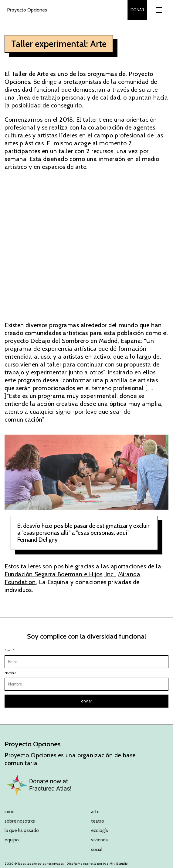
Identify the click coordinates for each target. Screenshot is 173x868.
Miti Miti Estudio (115, 864)
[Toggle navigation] (158, 10)
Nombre (10, 673)
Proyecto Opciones (27, 10)
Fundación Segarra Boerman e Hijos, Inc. (60, 574)
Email (10, 650)
